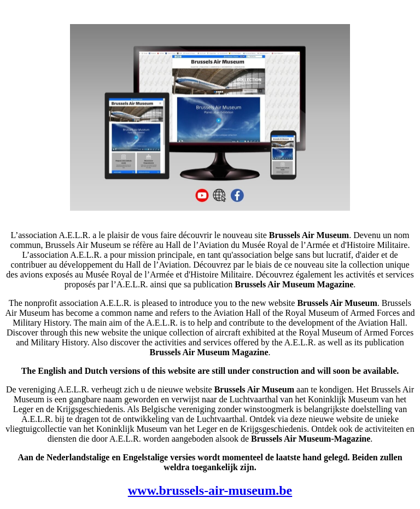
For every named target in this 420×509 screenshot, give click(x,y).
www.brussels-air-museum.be (210, 490)
